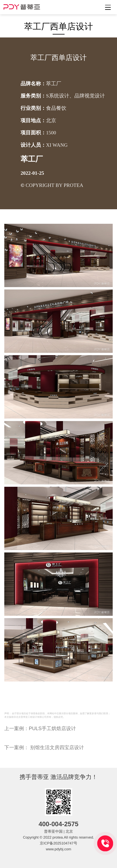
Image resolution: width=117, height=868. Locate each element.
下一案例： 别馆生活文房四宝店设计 (44, 747)
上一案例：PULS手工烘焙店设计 (40, 728)
